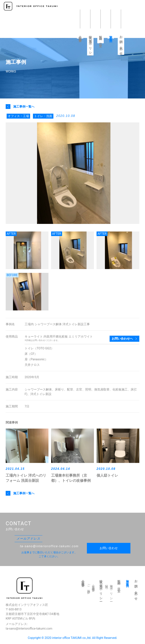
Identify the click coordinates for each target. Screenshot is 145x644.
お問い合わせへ (122, 339)
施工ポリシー (111, 592)
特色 (107, 584)
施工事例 (111, 36)
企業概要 (93, 585)
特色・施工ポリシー (90, 44)
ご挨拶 (89, 586)
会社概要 (80, 36)
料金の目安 (101, 38)
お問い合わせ (121, 44)
